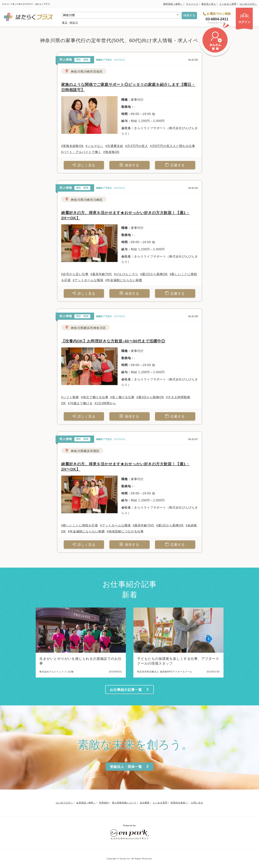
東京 (65, 23)
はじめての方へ (248, 4)
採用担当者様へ (179, 803)
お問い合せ (197, 803)
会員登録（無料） (86, 803)
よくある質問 (160, 803)
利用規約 (104, 803)
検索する (189, 15)
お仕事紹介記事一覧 (130, 690)
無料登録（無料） (173, 4)
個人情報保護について (124, 803)
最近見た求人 (209, 4)
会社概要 (145, 803)
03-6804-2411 (217, 19)
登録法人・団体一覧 (130, 767)
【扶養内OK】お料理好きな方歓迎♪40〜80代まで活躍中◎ (113, 341)
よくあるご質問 (228, 4)
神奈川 (74, 23)
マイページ (192, 4)
